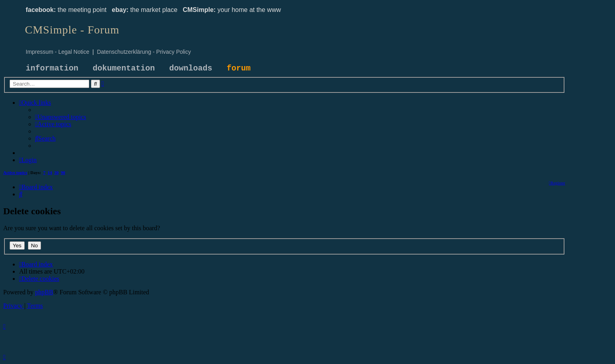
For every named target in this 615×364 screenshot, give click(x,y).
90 (63, 172)
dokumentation (124, 68)
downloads (191, 68)
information (52, 68)
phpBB (44, 292)
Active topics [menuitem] (15, 172)
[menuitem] (61, 117)
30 (56, 172)
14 (50, 172)
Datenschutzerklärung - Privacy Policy (144, 52)
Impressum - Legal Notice (58, 52)
